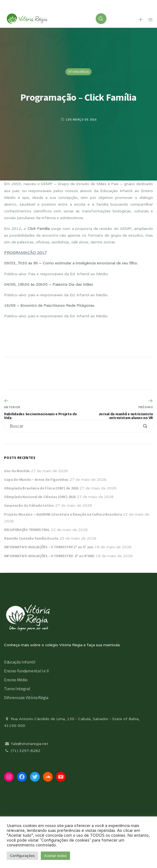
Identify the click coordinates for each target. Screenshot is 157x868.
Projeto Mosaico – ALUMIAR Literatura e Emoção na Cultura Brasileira (63, 514)
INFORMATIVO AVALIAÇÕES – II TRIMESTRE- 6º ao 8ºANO (49, 556)
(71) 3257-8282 (22, 751)
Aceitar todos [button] (55, 856)
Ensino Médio (16, 680)
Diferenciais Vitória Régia (26, 697)
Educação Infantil (20, 662)
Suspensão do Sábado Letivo (29, 505)
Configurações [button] (22, 856)
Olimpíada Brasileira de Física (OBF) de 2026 (41, 488)
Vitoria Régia (78, 72)
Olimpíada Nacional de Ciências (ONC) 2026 (40, 497)
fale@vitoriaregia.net (26, 744)
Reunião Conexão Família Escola (31, 538)
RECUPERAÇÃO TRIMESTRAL (27, 530)
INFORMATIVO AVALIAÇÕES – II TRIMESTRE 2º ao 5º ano (49, 547)
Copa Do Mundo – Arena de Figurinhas (36, 479)
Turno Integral (17, 689)
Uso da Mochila (17, 471)
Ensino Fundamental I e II (26, 671)
